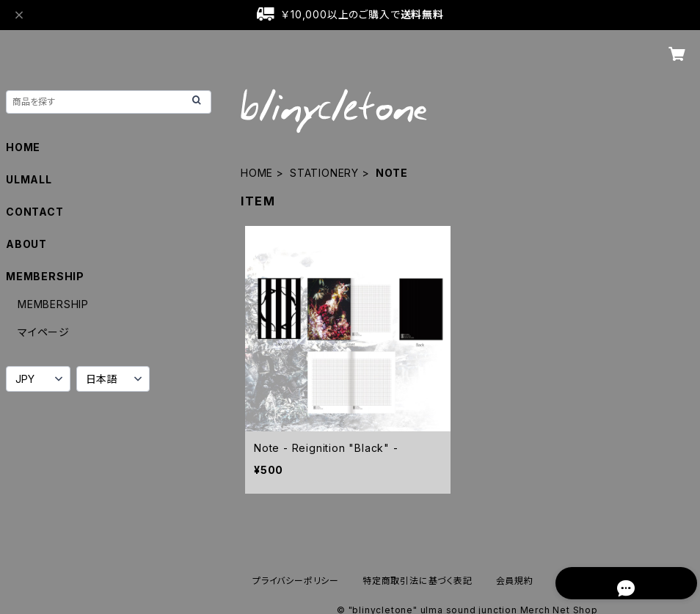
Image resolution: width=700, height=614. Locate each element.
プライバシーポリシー (296, 581)
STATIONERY (324, 173)
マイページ (44, 332)
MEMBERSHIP (53, 304)
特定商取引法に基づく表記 (418, 581)
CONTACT (35, 212)
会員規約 (515, 581)
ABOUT (26, 244)
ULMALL (29, 179)
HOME (257, 173)
